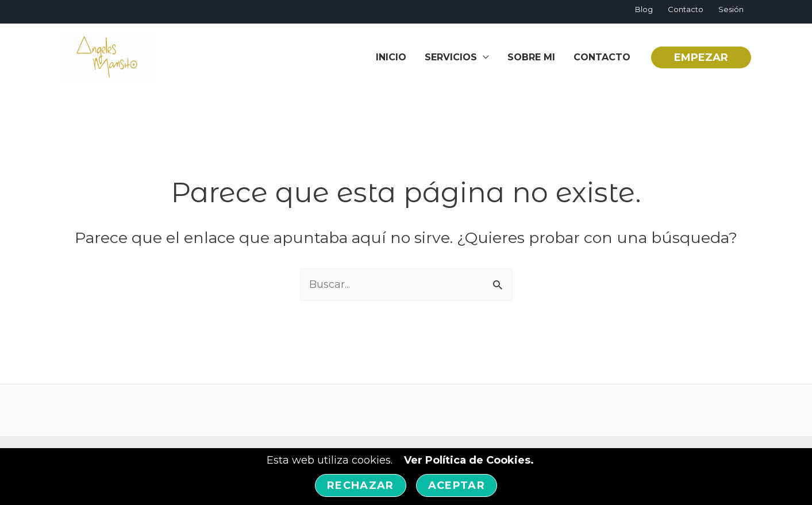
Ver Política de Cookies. (469, 460)
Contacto (686, 9)
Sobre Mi (531, 57)
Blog (644, 9)
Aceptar (457, 485)
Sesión (731, 9)
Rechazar (361, 485)
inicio (391, 57)
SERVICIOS (451, 57)
